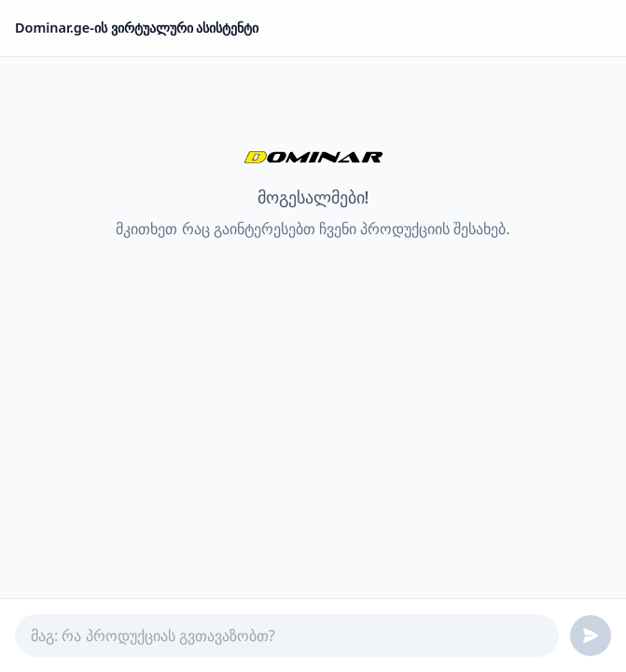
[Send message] (591, 636)
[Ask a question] (287, 636)
